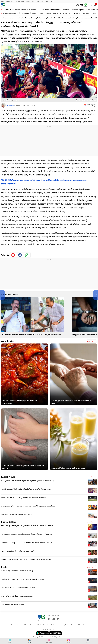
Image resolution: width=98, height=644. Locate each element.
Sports (82, 10)
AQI (81, 5)
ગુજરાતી (28, 1)
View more (91, 341)
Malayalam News (7, 18)
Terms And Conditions (79, 625)
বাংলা (33, 1)
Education (74, 10)
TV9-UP (52, 1)
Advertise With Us (35, 625)
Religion (77, 13)
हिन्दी (2, 1)
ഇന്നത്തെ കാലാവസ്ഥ (11, 13)
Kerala (34, 10)
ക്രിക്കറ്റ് (34, 13)
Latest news (9, 10)
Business (66, 10)
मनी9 (47, 1)
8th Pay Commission (60, 13)
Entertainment (56, 10)
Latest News (8, 477)
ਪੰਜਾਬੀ (38, 1)
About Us (24, 625)
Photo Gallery (87, 13)
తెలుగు (18, 1)
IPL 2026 (41, 10)
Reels (4, 567)
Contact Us (15, 625)
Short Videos (90, 10)
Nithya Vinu (10, 105)
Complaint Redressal (51, 625)
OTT (71, 13)
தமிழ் (42, 1)
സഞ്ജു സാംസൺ (45, 13)
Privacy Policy (64, 625)
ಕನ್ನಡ (13, 1)
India (47, 10)
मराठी (23, 1)
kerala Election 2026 (22, 10)
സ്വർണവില (25, 13)
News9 (8, 1)
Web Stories (8, 341)
